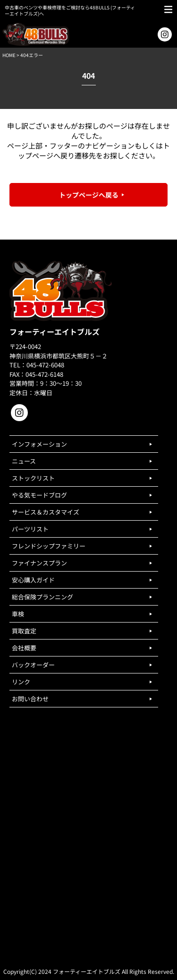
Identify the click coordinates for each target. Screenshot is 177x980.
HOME (9, 55)
